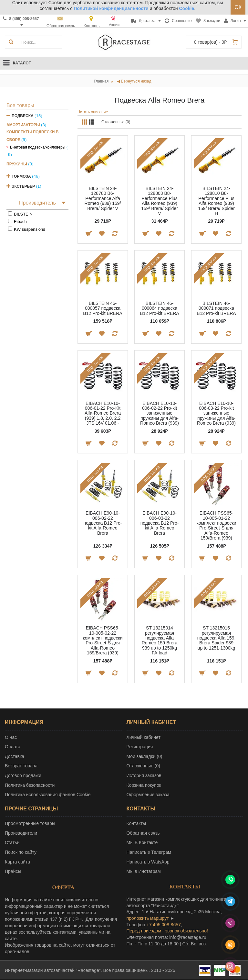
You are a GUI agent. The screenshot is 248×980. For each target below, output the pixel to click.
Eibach (20, 222)
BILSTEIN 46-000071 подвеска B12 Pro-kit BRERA (216, 308)
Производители (21, 833)
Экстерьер (23, 186)
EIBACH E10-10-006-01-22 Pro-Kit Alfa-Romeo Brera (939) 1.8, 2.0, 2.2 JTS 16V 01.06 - (103, 413)
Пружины (17, 164)
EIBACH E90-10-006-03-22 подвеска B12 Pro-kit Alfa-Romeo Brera (160, 523)
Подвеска (23, 116)
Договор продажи (23, 775)
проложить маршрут (148, 918)
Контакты (136, 823)
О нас (11, 737)
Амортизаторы (23, 125)
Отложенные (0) (116, 122)
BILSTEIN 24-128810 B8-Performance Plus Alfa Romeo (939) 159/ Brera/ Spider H (216, 201)
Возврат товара (21, 766)
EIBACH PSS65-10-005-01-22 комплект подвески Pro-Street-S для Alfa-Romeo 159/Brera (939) (216, 525)
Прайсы (13, 871)
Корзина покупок (144, 785)
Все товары (20, 105)
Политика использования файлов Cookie (48, 795)
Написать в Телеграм (149, 852)
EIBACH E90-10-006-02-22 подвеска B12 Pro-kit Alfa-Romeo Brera (103, 523)
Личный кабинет (144, 737)
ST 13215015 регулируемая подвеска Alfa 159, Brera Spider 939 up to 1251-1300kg (217, 638)
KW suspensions (30, 229)
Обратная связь (143, 833)
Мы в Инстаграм (144, 871)
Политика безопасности (30, 785)
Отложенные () (143, 766)
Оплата (13, 747)
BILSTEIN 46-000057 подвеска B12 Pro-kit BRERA (103, 308)
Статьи (12, 842)
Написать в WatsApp (148, 862)
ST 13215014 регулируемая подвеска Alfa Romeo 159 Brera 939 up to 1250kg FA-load (160, 640)
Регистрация (140, 747)
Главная (101, 81)
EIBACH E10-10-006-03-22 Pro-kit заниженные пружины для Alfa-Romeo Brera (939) (216, 413)
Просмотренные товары (30, 823)
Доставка (15, 756)
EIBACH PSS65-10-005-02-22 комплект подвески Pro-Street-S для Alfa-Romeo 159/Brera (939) (103, 640)
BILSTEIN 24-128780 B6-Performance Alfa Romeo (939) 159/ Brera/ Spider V (103, 198)
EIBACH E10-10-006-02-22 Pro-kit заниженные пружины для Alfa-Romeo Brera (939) (160, 413)
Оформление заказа (148, 795)
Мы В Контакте (142, 842)
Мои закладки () (145, 756)
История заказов (144, 775)
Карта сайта (17, 862)
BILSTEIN (23, 214)
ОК (238, 7)
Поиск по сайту (21, 852)
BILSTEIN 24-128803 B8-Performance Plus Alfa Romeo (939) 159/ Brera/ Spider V (160, 201)
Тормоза (21, 176)
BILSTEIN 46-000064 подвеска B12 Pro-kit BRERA (159, 308)
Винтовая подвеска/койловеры (38, 147)
